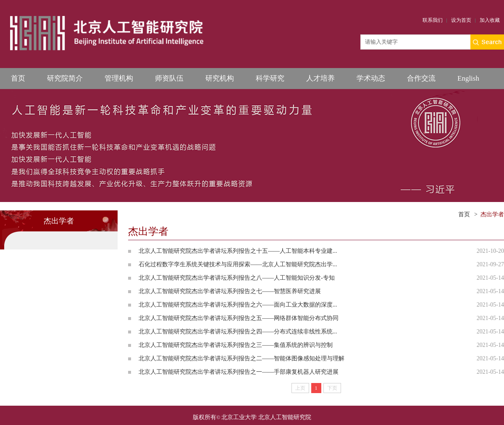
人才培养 (320, 78)
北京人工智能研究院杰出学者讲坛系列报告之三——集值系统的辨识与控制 (236, 345)
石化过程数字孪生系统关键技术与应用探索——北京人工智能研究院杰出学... (238, 264)
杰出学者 (492, 214)
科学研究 (270, 78)
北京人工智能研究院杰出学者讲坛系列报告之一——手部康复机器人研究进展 (239, 372)
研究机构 (220, 78)
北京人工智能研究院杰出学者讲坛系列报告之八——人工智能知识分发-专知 (237, 278)
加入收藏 (490, 20)
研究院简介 (65, 78)
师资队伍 (169, 78)
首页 (18, 78)
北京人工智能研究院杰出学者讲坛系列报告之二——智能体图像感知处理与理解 (241, 358)
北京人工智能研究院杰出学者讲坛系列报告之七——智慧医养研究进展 (230, 291)
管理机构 (119, 78)
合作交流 (421, 78)
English (468, 78)
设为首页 (461, 20)
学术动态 (371, 78)
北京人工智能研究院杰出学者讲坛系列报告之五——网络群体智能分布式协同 (239, 318)
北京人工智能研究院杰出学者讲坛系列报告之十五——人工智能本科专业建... (238, 251)
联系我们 (433, 20)
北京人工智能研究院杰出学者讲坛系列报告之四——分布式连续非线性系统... (238, 332)
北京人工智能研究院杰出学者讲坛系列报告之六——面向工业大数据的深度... (238, 305)
